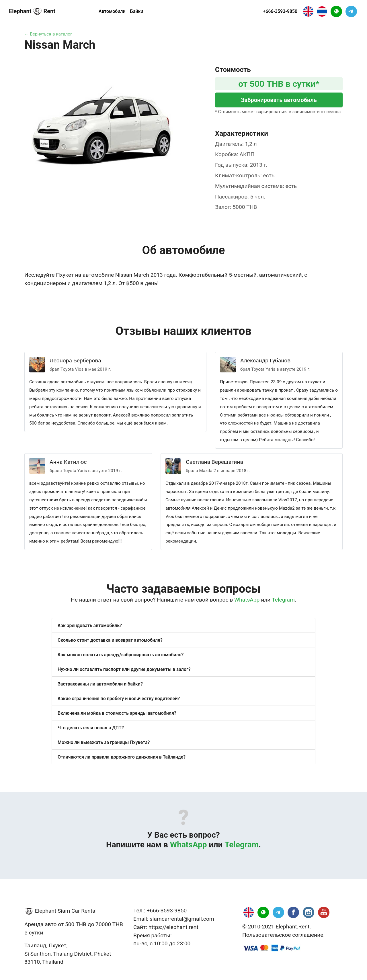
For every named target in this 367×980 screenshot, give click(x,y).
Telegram (283, 600)
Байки (137, 11)
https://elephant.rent (173, 927)
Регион (81, 11)
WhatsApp (247, 600)
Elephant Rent (32, 11)
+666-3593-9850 (280, 11)
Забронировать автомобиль (279, 100)
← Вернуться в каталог (48, 34)
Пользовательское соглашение (283, 935)
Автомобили (112, 11)
